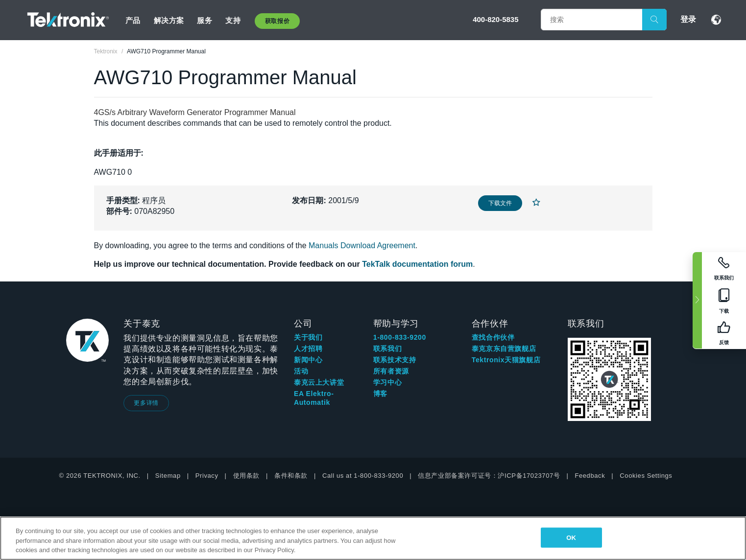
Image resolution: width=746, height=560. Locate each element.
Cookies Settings (646, 476)
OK (571, 537)
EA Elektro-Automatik (314, 398)
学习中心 (387, 382)
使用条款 (246, 476)
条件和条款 (291, 476)
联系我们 (387, 349)
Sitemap (168, 476)
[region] (373, 538)
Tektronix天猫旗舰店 (506, 360)
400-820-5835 (495, 19)
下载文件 (500, 203)
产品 (133, 20)
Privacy (207, 476)
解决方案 (169, 20)
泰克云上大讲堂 (319, 382)
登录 (688, 19)
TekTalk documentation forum (417, 264)
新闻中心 (308, 360)
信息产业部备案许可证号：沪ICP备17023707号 (489, 476)
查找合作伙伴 (493, 337)
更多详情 (146, 403)
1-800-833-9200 (400, 337)
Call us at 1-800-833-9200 (363, 476)
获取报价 (277, 21)
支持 (233, 20)
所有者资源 (391, 371)
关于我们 (308, 337)
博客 (380, 394)
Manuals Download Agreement (362, 245)
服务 (205, 20)
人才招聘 (308, 349)
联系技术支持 (395, 360)
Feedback (590, 476)
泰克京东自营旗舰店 (504, 349)
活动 (301, 371)
